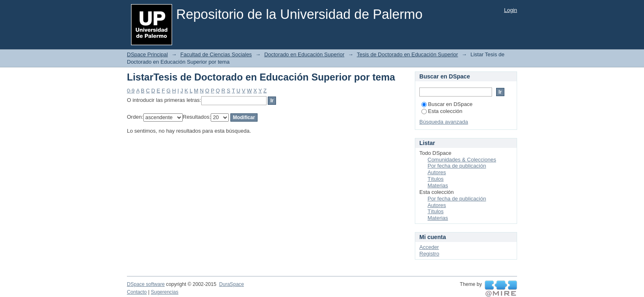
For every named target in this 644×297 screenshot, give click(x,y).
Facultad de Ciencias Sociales (216, 54)
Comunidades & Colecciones (462, 160)
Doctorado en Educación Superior (304, 54)
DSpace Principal (147, 54)
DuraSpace (231, 284)
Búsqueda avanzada (444, 122)
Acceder (429, 247)
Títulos (436, 179)
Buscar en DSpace (447, 104)
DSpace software (146, 284)
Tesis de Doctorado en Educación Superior (407, 54)
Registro (429, 254)
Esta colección (442, 111)
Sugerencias (164, 292)
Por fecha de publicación (457, 166)
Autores (437, 172)
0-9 (131, 91)
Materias (438, 185)
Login (511, 10)
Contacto (137, 292)
